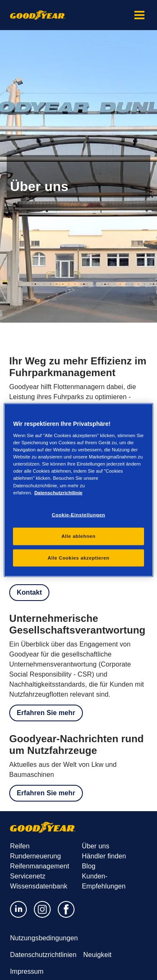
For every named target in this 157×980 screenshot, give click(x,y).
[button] (139, 15)
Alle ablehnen (78, 536)
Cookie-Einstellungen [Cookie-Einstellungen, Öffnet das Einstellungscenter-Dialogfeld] (79, 514)
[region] (78, 490)
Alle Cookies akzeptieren (79, 557)
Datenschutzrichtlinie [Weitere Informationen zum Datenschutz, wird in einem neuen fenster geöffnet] (58, 492)
